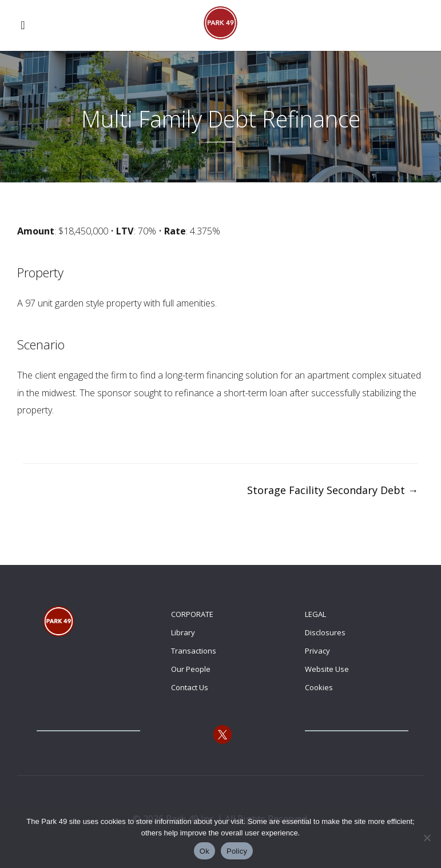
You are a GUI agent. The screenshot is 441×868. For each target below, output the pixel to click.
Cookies (319, 687)
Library (183, 632)
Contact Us (190, 687)
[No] (427, 838)
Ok (204, 851)
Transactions (194, 651)
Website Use (327, 669)
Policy (237, 851)
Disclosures (325, 632)
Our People (191, 669)
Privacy (317, 651)
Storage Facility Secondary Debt (333, 490)
